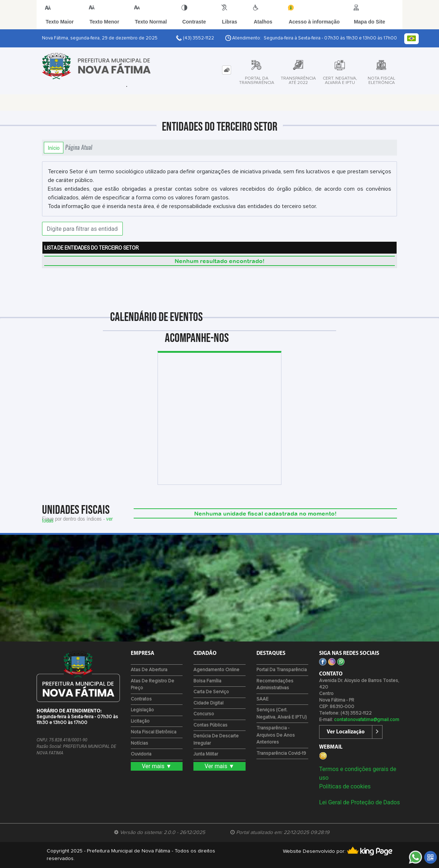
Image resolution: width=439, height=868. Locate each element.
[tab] (227, 70)
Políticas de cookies (345, 786)
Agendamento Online (216, 670)
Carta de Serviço (211, 692)
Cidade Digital (208, 703)
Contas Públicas (210, 725)
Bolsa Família (207, 681)
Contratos (141, 699)
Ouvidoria (141, 754)
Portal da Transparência (282, 670)
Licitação (140, 721)
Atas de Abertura (149, 670)
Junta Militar (206, 754)
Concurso (204, 714)
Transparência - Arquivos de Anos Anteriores (276, 735)
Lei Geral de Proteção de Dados (359, 802)
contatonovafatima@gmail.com (367, 720)
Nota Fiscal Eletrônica (154, 732)
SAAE (262, 699)
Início (54, 148)
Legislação (142, 710)
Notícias (139, 743)
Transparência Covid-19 (281, 753)
